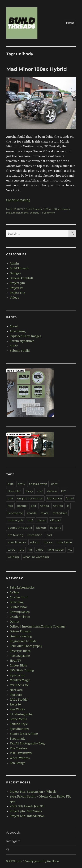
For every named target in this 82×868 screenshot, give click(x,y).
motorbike (60, 513)
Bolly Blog (17, 602)
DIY (63, 491)
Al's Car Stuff (19, 597)
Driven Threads (20, 631)
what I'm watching (36, 557)
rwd (49, 535)
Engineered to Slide (23, 641)
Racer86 (15, 704)
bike (11, 484)
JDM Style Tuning (22, 670)
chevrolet (14, 491)
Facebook (13, 833)
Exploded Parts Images (25, 336)
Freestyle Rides (20, 651)
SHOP (14, 346)
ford (10, 506)
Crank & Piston (20, 617)
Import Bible (18, 665)
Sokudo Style (19, 724)
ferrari (70, 498)
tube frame (64, 542)
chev (55, 484)
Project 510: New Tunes (26, 811)
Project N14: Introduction (27, 816)
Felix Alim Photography (26, 646)
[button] (41, 850)
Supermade (18, 739)
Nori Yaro (16, 690)
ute (22, 550)
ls (68, 506)
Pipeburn (16, 695)
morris (25, 213)
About (14, 326)
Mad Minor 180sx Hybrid (36, 69)
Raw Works (17, 709)
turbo (12, 550)
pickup (41, 528)
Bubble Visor (18, 607)
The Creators (19, 748)
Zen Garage (18, 763)
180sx (48, 209)
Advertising (18, 331)
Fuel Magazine (20, 656)
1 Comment (49, 213)
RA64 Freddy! (19, 700)
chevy (29, 491)
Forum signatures (22, 341)
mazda (32, 513)
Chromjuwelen (20, 612)
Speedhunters (19, 729)
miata (45, 513)
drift (10, 498)
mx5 (30, 520)
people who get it (20, 528)
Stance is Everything (24, 734)
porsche (56, 528)
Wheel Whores (20, 758)
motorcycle (16, 520)
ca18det (56, 209)
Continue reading (18, 200)
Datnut (15, 622)
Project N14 (18, 293)
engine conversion (30, 498)
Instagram (13, 841)
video (40, 550)
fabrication (55, 498)
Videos (14, 298)
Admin (14, 263)
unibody (34, 213)
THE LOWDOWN (21, 753)
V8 (30, 550)
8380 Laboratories (22, 587)
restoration (35, 535)
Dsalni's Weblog (21, 636)
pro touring (16, 535)
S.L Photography (21, 714)
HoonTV (15, 661)
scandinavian (17, 542)
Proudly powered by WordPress (42, 861)
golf (33, 506)
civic (40, 491)
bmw (21, 484)
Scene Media (18, 719)
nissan (42, 520)
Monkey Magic (20, 680)
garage (22, 506)
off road (55, 520)
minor (17, 213)
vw (70, 550)
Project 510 (17, 283)
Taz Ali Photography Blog (27, 743)
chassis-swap (38, 484)
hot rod (58, 506)
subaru (35, 542)
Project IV (16, 288)
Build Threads (34, 209)
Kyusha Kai (17, 675)
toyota (48, 542)
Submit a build (20, 351)
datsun (52, 491)
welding (13, 557)
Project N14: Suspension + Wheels (33, 792)
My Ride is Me (19, 685)
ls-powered (15, 513)
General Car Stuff (21, 278)
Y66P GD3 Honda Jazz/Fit (27, 806)
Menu (70, 23)
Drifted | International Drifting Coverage (38, 626)
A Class (14, 592)
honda (44, 506)
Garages (15, 273)
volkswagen (56, 550)
